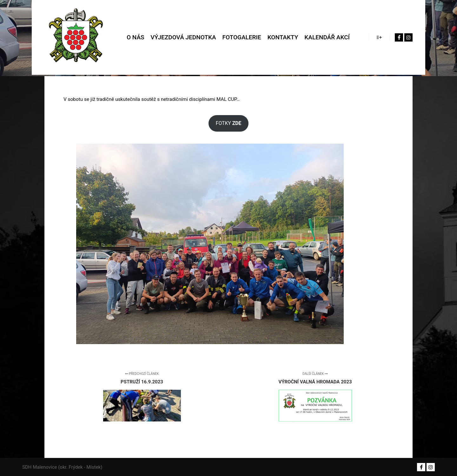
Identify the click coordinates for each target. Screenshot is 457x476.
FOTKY (229, 123)
